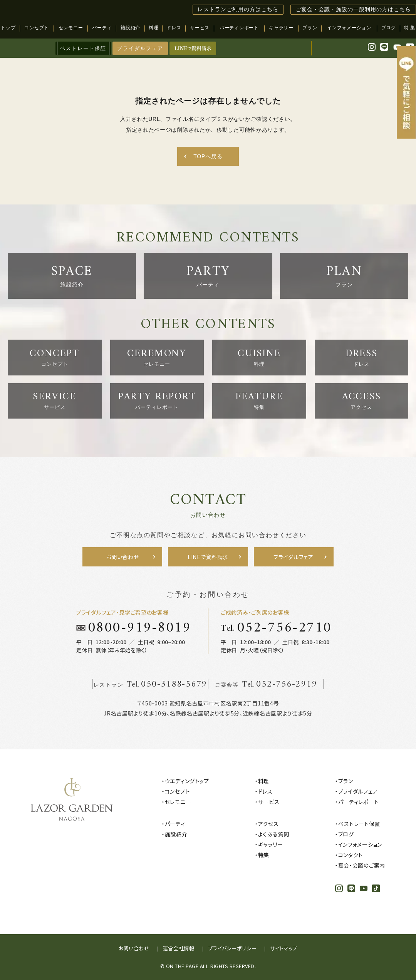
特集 (264, 855)
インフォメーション (360, 844)
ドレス (265, 791)
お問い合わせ (134, 948)
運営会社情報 (179, 948)
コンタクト (351, 855)
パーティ (175, 824)
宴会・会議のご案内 (362, 865)
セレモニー (178, 802)
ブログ (346, 834)
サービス (269, 802)
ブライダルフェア (140, 48)
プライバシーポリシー (232, 948)
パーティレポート (359, 802)
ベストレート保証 (359, 824)
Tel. (276, 628)
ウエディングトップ (187, 781)
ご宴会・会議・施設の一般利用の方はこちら (353, 9)
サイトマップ (284, 948)
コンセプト (178, 791)
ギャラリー (271, 844)
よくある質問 (274, 834)
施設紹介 (176, 834)
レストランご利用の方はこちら (238, 9)
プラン (346, 781)
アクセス (268, 824)
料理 (264, 781)
